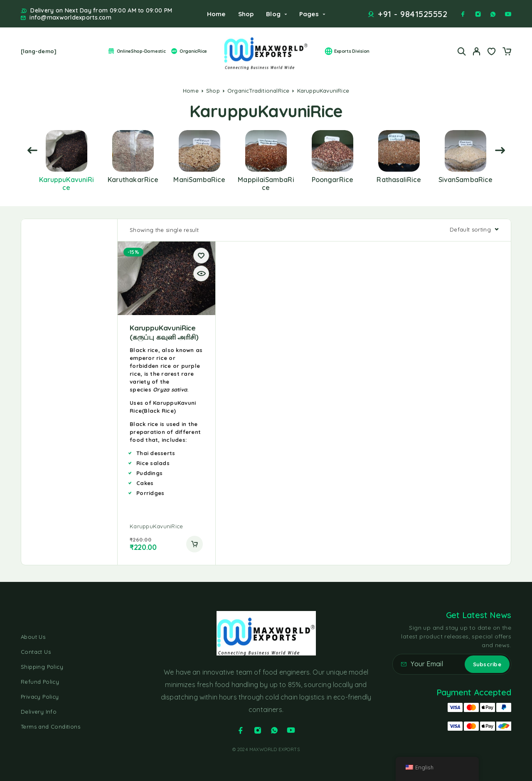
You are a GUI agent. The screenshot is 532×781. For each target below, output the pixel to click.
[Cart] (507, 52)
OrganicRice (189, 51)
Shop (246, 14)
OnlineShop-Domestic (136, 51)
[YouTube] (508, 14)
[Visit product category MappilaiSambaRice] (266, 179)
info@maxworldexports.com (70, 18)
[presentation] (32, 151)
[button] (195, 544)
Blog (273, 14)
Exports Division (347, 51)
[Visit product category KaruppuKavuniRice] (66, 179)
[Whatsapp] (493, 14)
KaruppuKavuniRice (156, 526)
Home (216, 14)
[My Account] (477, 51)
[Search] (462, 51)
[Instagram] (478, 14)
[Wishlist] (492, 52)
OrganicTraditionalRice (258, 91)
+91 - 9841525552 (413, 14)
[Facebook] (463, 14)
